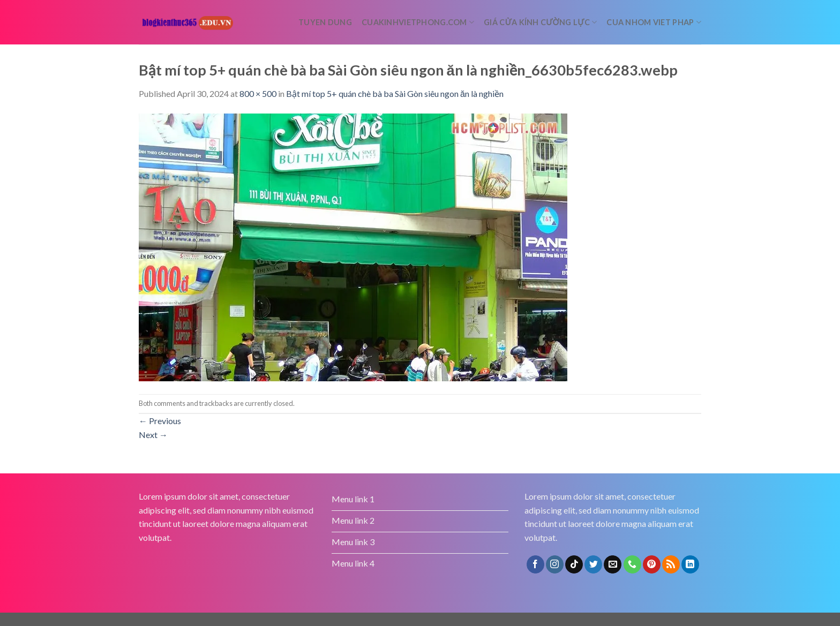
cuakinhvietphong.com (418, 22)
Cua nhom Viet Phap (654, 22)
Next (153, 435)
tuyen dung (325, 22)
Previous (160, 421)
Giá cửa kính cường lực (540, 22)
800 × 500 (258, 93)
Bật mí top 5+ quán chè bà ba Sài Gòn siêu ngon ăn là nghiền (395, 93)
